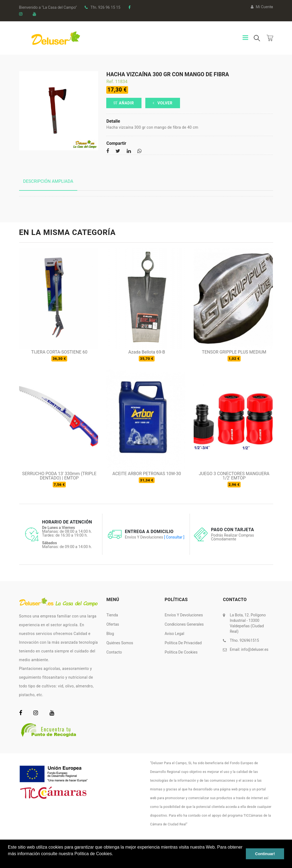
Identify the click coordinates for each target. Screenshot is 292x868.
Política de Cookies (181, 652)
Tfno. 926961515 (244, 640)
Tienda (112, 615)
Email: (249, 649)
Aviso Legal (175, 634)
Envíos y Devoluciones (184, 615)
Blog (110, 634)
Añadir (124, 103)
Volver (163, 103)
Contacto (114, 652)
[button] (9, 861)
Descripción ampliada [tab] (48, 181)
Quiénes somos (120, 643)
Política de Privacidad (183, 643)
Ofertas (113, 624)
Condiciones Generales (184, 624)
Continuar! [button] (265, 854)
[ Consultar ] (174, 537)
